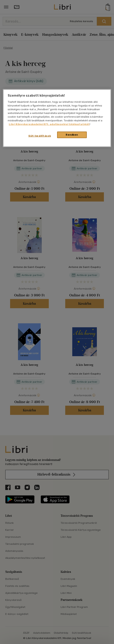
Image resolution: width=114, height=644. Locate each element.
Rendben (72, 135)
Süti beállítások (40, 136)
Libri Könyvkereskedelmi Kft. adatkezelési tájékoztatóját (49, 124)
